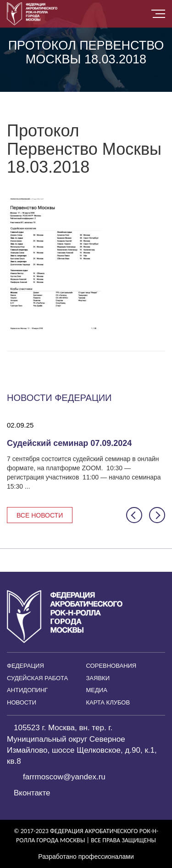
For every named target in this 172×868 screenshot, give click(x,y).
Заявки (98, 678)
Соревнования (111, 666)
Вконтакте (32, 793)
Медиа (97, 690)
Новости (22, 702)
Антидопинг (27, 690)
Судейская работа (37, 678)
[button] (134, 515)
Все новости (40, 515)
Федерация (25, 666)
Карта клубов (108, 702)
